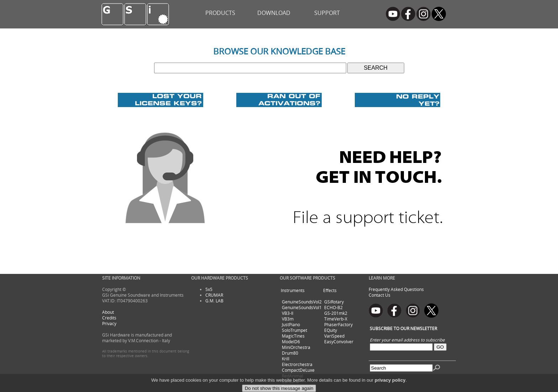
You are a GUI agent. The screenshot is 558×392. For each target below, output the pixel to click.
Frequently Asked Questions (396, 289)
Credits (109, 318)
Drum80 (290, 353)
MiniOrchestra (296, 347)
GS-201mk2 (336, 313)
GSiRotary (334, 302)
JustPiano (291, 324)
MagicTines (293, 336)
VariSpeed (334, 336)
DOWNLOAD (274, 13)
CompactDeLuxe (298, 370)
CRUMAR (214, 295)
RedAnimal (293, 376)
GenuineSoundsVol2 (302, 302)
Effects (330, 290)
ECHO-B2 (333, 307)
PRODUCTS (220, 13)
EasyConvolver (339, 341)
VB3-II (288, 313)
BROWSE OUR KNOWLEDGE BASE (279, 51)
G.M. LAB (214, 301)
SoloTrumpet (294, 330)
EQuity (331, 330)
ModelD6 (291, 341)
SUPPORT (327, 13)
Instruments (293, 290)
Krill (286, 359)
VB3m (288, 319)
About (108, 312)
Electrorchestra (297, 364)
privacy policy (390, 386)
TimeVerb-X (336, 319)
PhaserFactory (338, 324)
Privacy (109, 323)
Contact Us (380, 295)
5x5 (209, 289)
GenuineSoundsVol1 (302, 307)
